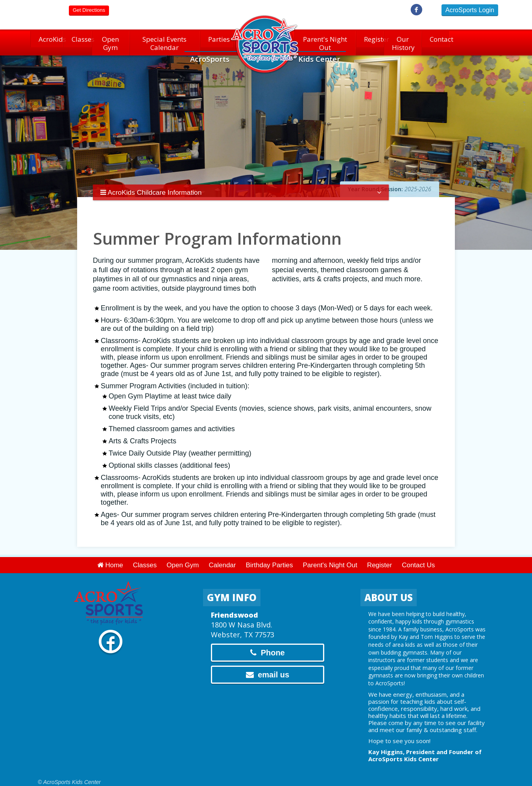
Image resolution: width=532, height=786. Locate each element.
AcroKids (47, 41)
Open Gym (111, 41)
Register (371, 41)
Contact (436, 41)
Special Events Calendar (165, 41)
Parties (217, 41)
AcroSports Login (470, 10)
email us (268, 670)
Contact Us (418, 561)
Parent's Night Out (325, 41)
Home (110, 561)
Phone (268, 648)
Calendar (222, 561)
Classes (78, 41)
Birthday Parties (269, 561)
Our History (403, 41)
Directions (89, 10)
